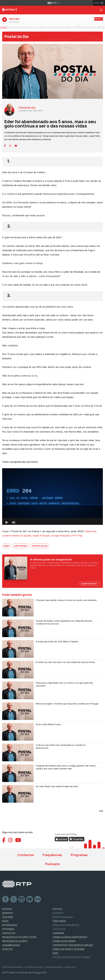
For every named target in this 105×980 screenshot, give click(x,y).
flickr (38, 899)
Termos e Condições (53, 967)
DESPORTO (8, 913)
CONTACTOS (9, 933)
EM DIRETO (58, 913)
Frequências (52, 855)
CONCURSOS (59, 921)
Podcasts (53, 864)
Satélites (7, 949)
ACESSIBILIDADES (11, 945)
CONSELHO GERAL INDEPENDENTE (70, 937)
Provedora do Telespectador (19, 937)
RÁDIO (5, 921)
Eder (6, 546)
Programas (79, 855)
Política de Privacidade (13, 967)
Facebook (6, 899)
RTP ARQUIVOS (10, 925)
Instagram (22, 899)
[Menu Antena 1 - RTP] (102, 10)
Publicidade (70, 967)
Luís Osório (20, 546)
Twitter (14, 899)
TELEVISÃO (8, 917)
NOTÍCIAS (7, 909)
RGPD (55, 953)
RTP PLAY (57, 909)
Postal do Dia (16, 36)
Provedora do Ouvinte (15, 941)
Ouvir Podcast (90, 584)
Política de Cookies (34, 967)
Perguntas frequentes (66, 925)
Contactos (26, 855)
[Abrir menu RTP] (53, 3)
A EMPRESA (58, 933)
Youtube (30, 899)
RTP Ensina (8, 929)
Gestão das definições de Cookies (71, 957)
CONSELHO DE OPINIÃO (64, 941)
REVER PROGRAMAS (63, 917)
